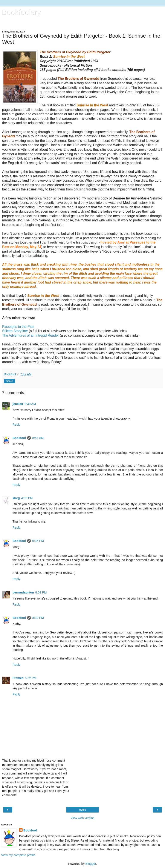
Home (82, 810)
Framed (18, 678)
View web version (82, 818)
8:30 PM (38, 618)
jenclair (18, 404)
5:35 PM (38, 541)
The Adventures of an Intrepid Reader (31, 335)
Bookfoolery (22, 13)
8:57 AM (38, 438)
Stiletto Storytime (15, 331)
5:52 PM (31, 678)
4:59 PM (27, 498)
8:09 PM (41, 592)
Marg (16, 498)
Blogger (91, 864)
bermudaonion (23, 592)
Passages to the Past (18, 327)
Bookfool (19, 438)
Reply (16, 425)
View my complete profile (18, 855)
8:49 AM (30, 404)
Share (9, 381)
